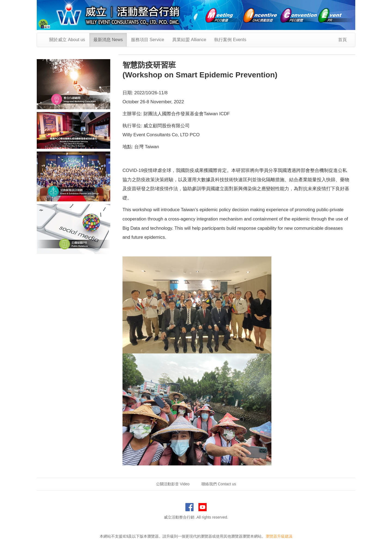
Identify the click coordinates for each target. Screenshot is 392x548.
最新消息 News (108, 40)
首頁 (342, 40)
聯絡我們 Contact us (219, 484)
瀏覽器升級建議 (279, 536)
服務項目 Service (148, 40)
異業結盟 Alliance (189, 40)
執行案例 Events (230, 40)
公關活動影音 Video (173, 484)
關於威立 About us (67, 40)
